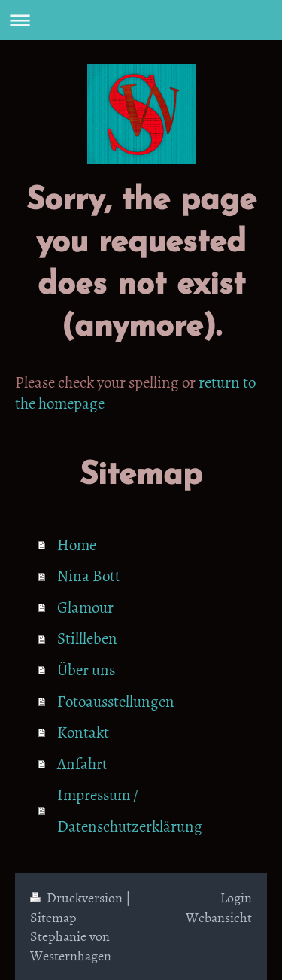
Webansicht (219, 917)
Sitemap (53, 917)
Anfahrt (82, 763)
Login (236, 898)
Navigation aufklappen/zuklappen (141, 20)
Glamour (85, 607)
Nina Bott (89, 575)
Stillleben (87, 638)
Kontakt (83, 732)
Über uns (86, 669)
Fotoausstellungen (116, 701)
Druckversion (78, 898)
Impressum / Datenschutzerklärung (130, 810)
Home (77, 544)
